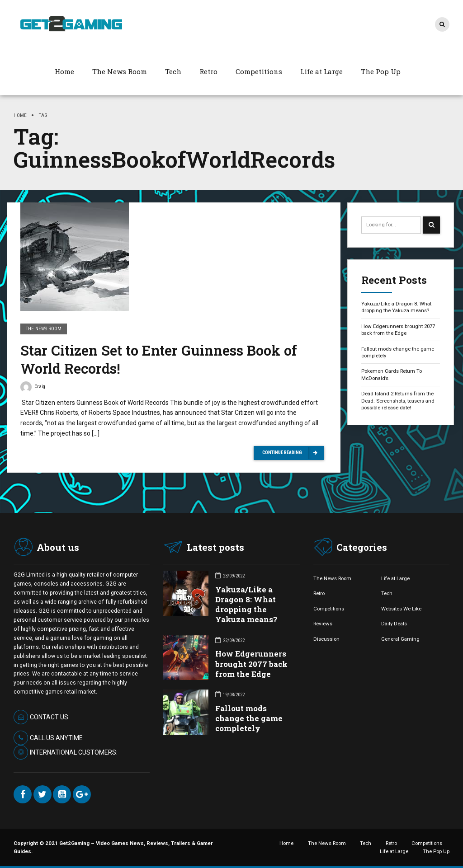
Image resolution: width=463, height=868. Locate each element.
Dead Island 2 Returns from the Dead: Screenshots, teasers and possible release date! (398, 401)
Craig (33, 388)
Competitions (259, 71)
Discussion (326, 639)
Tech (173, 71)
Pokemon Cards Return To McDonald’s (392, 374)
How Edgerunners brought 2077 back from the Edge (398, 330)
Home (64, 71)
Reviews (323, 624)
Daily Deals (394, 624)
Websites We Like (401, 609)
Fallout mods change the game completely (398, 352)
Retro (208, 71)
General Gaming (400, 639)
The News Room (120, 71)
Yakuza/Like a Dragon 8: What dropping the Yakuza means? (396, 307)
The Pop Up (381, 71)
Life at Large (321, 71)
